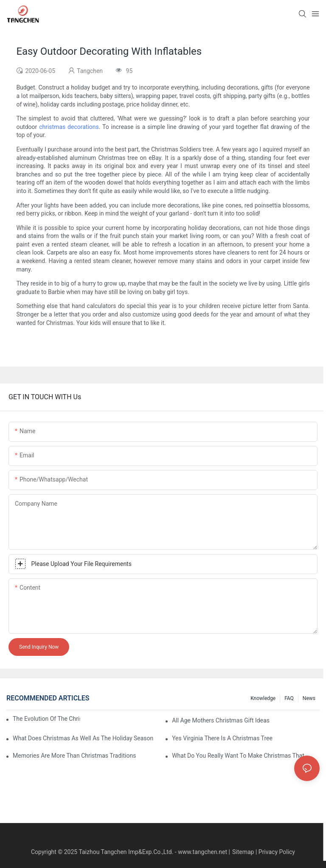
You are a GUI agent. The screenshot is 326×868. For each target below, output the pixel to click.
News (309, 698)
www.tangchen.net (202, 852)
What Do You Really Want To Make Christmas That (238, 756)
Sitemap (243, 852)
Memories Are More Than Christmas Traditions (74, 756)
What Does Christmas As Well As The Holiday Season (83, 738)
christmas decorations (69, 127)
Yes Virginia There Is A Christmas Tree (222, 738)
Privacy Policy (277, 852)
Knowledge (263, 698)
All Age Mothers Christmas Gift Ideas (221, 720)
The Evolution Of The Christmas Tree (46, 719)
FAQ (289, 698)
